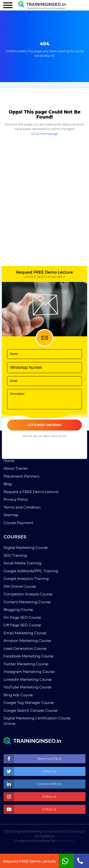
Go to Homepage (45, 134)
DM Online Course (20, 586)
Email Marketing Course (25, 633)
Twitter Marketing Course (26, 664)
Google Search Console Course (30, 710)
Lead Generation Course (25, 648)
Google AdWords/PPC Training (31, 571)
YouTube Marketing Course (28, 687)
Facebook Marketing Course (28, 656)
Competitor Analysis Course (28, 594)
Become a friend (32, 759)
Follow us (30, 771)
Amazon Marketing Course (27, 641)
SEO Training (15, 555)
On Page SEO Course (22, 617)
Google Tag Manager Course (29, 703)
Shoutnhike (65, 841)
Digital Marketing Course (26, 548)
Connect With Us (33, 784)
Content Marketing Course (27, 602)
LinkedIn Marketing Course (28, 679)
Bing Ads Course (18, 695)
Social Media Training (22, 563)
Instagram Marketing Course (29, 672)
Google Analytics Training (26, 579)
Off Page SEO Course (22, 625)
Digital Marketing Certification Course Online (37, 721)
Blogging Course (18, 610)
